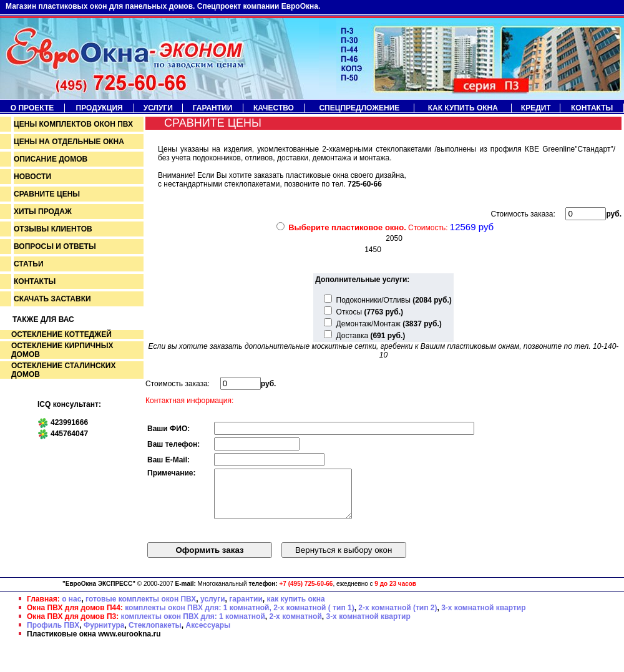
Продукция (100, 108)
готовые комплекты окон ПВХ (141, 608)
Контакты (592, 108)
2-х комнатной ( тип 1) (314, 617)
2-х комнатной (295, 626)
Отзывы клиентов (53, 229)
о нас (71, 608)
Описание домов (51, 159)
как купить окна (295, 608)
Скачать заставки (52, 299)
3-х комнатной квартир (483, 617)
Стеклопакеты (155, 635)
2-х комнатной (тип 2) (397, 617)
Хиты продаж (43, 212)
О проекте (32, 108)
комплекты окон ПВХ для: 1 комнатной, (198, 617)
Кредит (536, 108)
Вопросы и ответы (55, 246)
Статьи (29, 264)
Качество (274, 108)
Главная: (43, 608)
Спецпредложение (359, 108)
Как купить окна (463, 108)
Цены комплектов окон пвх (73, 124)
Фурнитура (104, 635)
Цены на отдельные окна (69, 142)
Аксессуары (208, 635)
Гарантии (213, 108)
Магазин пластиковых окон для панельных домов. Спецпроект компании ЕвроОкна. (163, 6)
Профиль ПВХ (53, 635)
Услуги (158, 108)
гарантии (246, 608)
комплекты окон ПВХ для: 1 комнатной (193, 626)
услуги (213, 608)
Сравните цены (47, 194)
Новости (32, 177)
